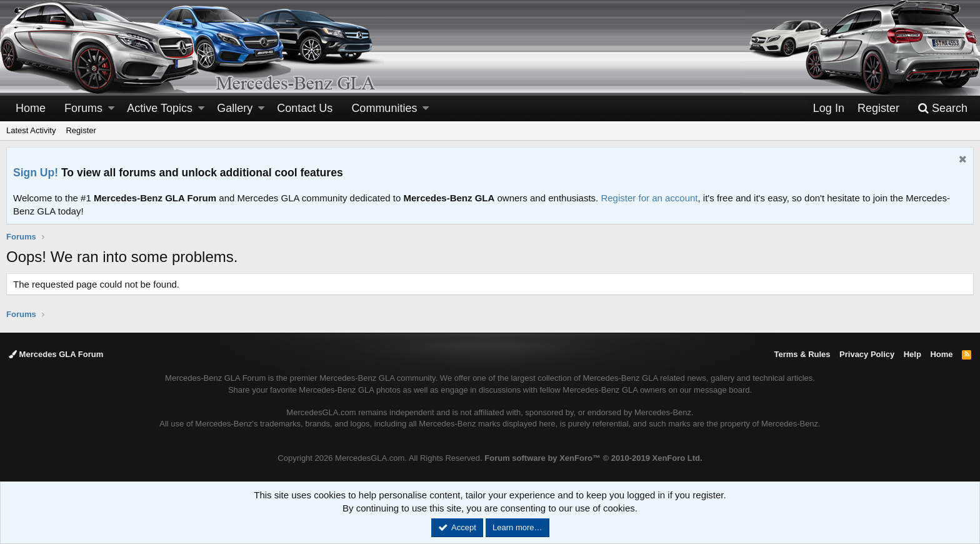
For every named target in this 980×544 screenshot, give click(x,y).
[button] (111, 108)
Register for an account (649, 198)
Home (31, 108)
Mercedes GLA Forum (56, 354)
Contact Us (305, 108)
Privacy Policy (867, 354)
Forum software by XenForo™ (593, 458)
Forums (83, 108)
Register (81, 130)
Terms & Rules (802, 354)
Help (912, 354)
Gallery (235, 108)
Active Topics (160, 108)
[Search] (942, 108)
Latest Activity (31, 130)
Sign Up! (36, 173)
